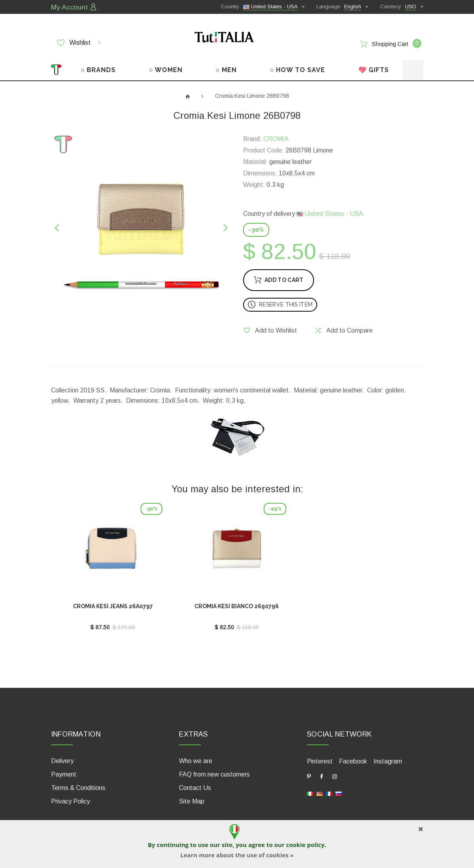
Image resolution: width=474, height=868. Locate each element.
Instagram (388, 756)
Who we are (196, 756)
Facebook (353, 756)
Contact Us (195, 783)
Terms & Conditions (78, 783)
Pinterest (320, 756)
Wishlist (79, 42)
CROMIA (276, 135)
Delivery (62, 756)
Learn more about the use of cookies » (237, 855)
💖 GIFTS (374, 66)
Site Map (192, 796)
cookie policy (305, 845)
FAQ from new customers (214, 769)
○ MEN (226, 66)
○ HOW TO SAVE (298, 66)
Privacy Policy (70, 796)
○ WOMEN (166, 66)
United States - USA (330, 210)
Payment (64, 769)
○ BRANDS (98, 66)
